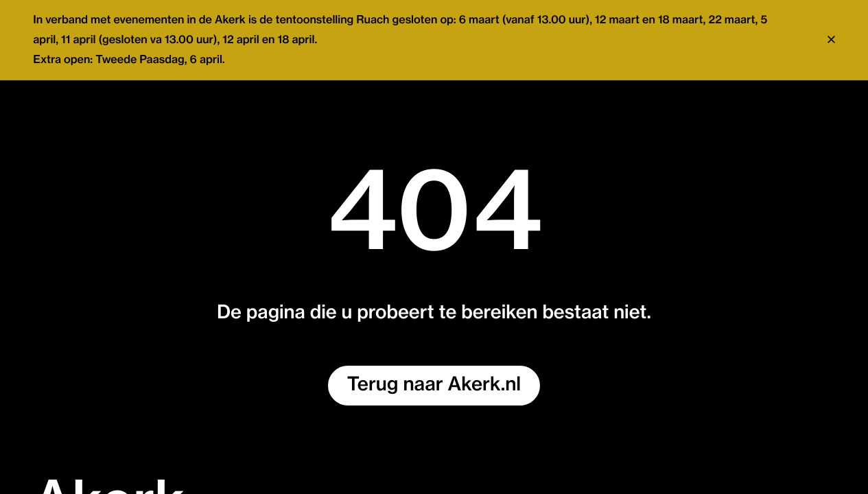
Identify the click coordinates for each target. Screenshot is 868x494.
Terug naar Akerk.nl (434, 385)
